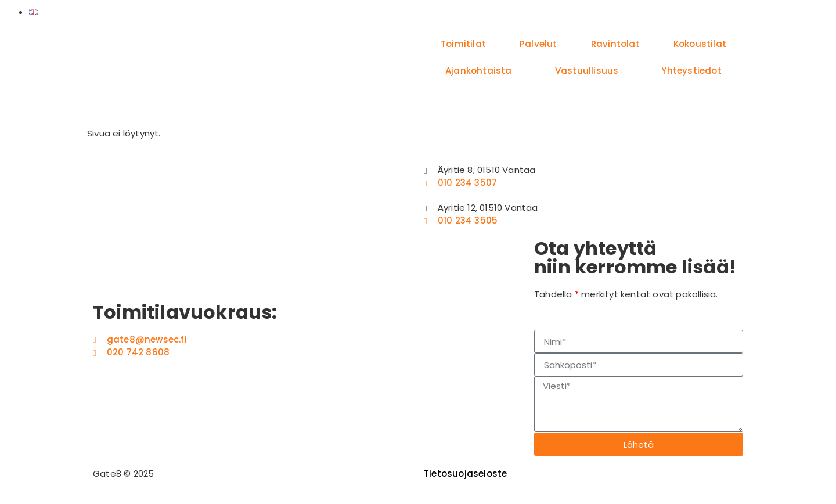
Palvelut (538, 44)
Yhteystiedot (691, 71)
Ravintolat (615, 44)
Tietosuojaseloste (465, 474)
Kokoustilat (700, 44)
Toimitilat (463, 44)
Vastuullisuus (587, 71)
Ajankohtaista (479, 71)
